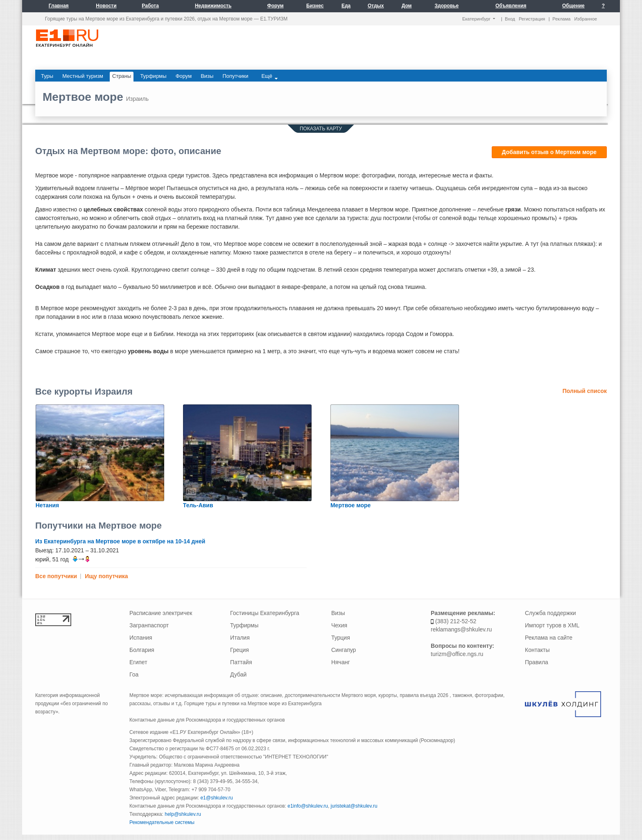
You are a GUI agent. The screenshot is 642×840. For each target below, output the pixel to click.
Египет (138, 662)
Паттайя (241, 662)
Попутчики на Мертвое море (98, 526)
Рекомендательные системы (162, 822)
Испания (141, 638)
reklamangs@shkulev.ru (461, 629)
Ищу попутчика (106, 576)
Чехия (339, 625)
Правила (537, 662)
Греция (240, 650)
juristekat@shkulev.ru (354, 806)
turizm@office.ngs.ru (457, 654)
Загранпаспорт (149, 625)
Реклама (561, 19)
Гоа (134, 674)
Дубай (238, 674)
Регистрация (532, 19)
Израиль (137, 99)
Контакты (537, 650)
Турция (341, 638)
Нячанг (341, 662)
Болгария (142, 650)
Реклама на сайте (549, 638)
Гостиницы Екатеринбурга (265, 613)
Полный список (585, 391)
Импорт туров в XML (552, 625)
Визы (338, 613)
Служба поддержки (550, 613)
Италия (240, 638)
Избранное (585, 19)
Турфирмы (244, 625)
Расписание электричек (161, 613)
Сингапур (344, 650)
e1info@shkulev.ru (308, 806)
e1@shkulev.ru (216, 798)
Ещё (269, 76)
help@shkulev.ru (183, 814)
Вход (510, 19)
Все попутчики (56, 576)
